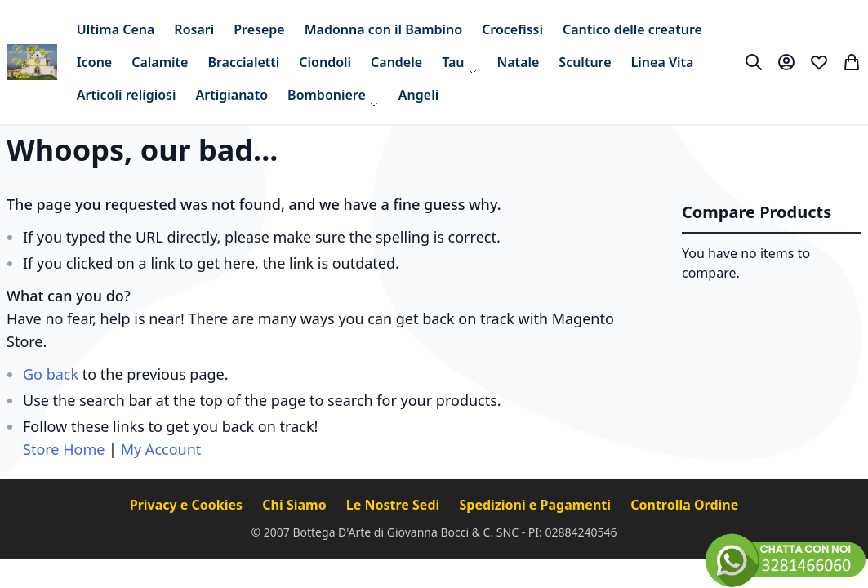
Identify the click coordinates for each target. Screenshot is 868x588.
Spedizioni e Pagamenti (536, 505)
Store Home (64, 449)
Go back (51, 374)
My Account (161, 449)
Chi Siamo (296, 505)
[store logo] (32, 62)
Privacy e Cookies (188, 505)
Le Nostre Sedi (395, 505)
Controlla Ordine (684, 505)
